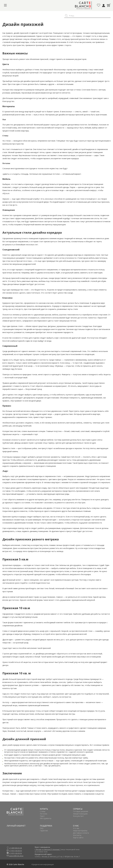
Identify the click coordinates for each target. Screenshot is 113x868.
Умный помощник (80, 814)
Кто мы (76, 828)
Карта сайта (78, 838)
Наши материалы (80, 831)
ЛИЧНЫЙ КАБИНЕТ (16, 826)
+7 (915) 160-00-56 (15, 851)
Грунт (42, 816)
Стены (43, 811)
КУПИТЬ (44, 809)
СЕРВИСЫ (78, 809)
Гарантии (44, 831)
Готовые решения (81, 811)
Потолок (44, 814)
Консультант (78, 816)
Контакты (77, 835)
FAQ (42, 828)
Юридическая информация (43, 864)
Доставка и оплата (81, 833)
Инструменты (46, 818)
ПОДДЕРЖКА (46, 826)
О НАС (76, 826)
